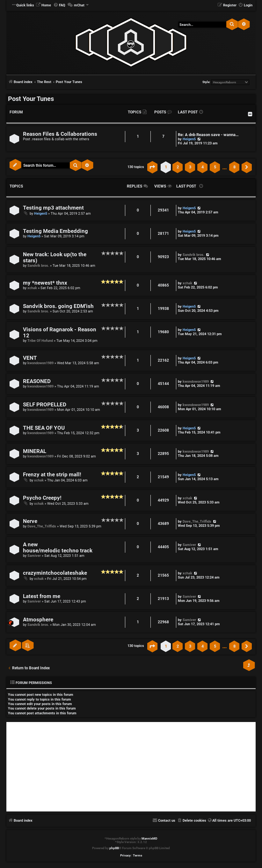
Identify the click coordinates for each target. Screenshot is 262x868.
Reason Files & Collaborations (60, 134)
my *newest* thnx (45, 283)
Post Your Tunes (31, 99)
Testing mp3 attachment (53, 208)
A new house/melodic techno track (58, 548)
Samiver (34, 556)
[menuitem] (43, 5)
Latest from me (42, 596)
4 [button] (203, 167)
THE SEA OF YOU (44, 428)
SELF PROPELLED (45, 405)
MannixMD (149, 838)
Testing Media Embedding (55, 231)
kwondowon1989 (40, 363)
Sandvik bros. (38, 266)
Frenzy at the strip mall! (52, 475)
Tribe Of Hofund (40, 341)
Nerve (30, 521)
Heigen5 (189, 139)
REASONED (37, 381)
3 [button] (190, 167)
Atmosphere (38, 620)
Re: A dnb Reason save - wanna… (208, 135)
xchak (32, 288)
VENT (30, 358)
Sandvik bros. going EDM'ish (58, 306)
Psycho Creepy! (42, 498)
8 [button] (234, 167)
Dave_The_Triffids (42, 526)
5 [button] (215, 167)
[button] (152, 167)
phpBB (114, 848)
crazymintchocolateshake (55, 573)
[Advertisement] (131, 767)
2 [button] (178, 167)
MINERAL (35, 451)
